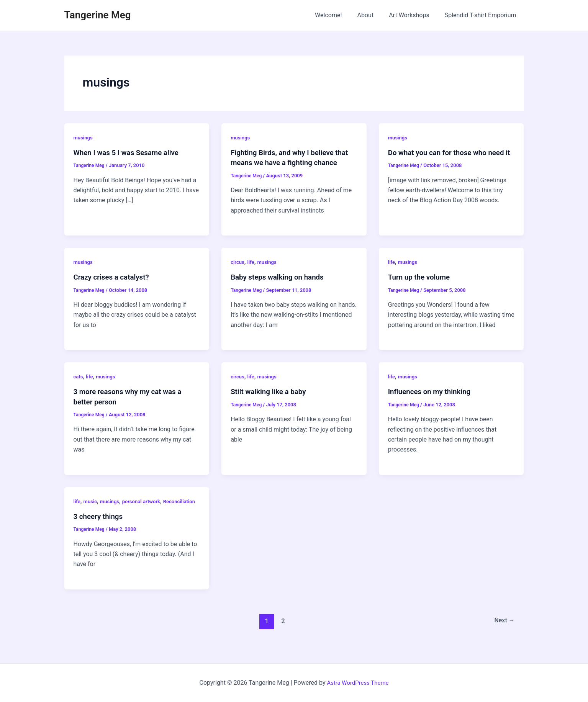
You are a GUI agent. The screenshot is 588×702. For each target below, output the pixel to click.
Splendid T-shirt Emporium (482, 15)
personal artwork (145, 501)
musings (84, 137)
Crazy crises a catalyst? (114, 277)
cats (79, 376)
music (91, 501)
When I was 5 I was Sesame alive (130, 152)
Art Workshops (414, 15)
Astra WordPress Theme (358, 683)
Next (503, 630)
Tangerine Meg (98, 15)
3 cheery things (100, 526)
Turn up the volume (421, 277)
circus (238, 262)
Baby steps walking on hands (280, 277)
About (373, 15)
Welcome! (339, 15)
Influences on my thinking (432, 391)
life (252, 262)
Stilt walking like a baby (271, 391)
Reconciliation (91, 511)
